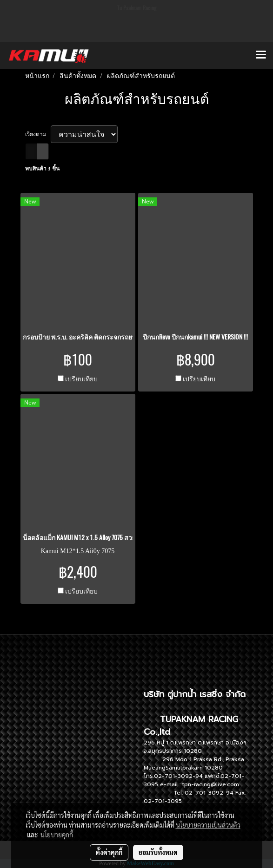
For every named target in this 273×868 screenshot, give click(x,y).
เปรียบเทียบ (81, 379)
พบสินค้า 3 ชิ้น (42, 169)
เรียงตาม (38, 134)
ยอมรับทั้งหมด (158, 852)
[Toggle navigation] (261, 55)
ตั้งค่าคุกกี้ (109, 852)
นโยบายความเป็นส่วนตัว (208, 825)
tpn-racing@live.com (211, 784)
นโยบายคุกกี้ (57, 835)
